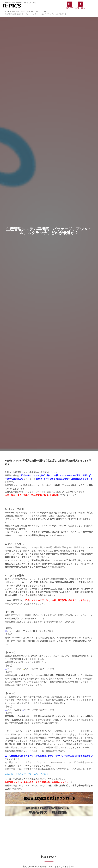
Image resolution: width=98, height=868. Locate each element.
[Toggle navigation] (91, 5)
